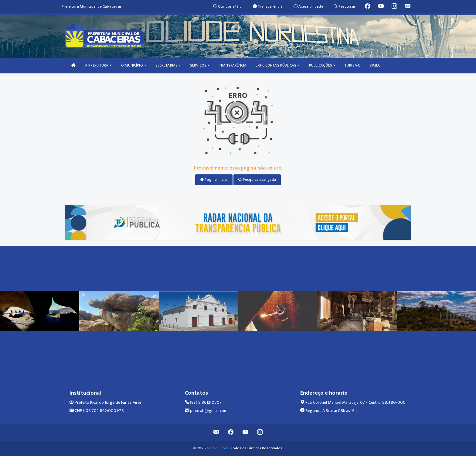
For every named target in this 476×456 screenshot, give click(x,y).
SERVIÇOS (200, 65)
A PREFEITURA (98, 65)
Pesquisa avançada (257, 180)
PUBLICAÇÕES (322, 65)
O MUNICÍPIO (134, 65)
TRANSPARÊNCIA (233, 65)
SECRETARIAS (168, 65)
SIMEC (375, 65)
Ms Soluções (218, 448)
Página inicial (214, 180)
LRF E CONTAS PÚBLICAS (278, 65)
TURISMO (353, 65)
